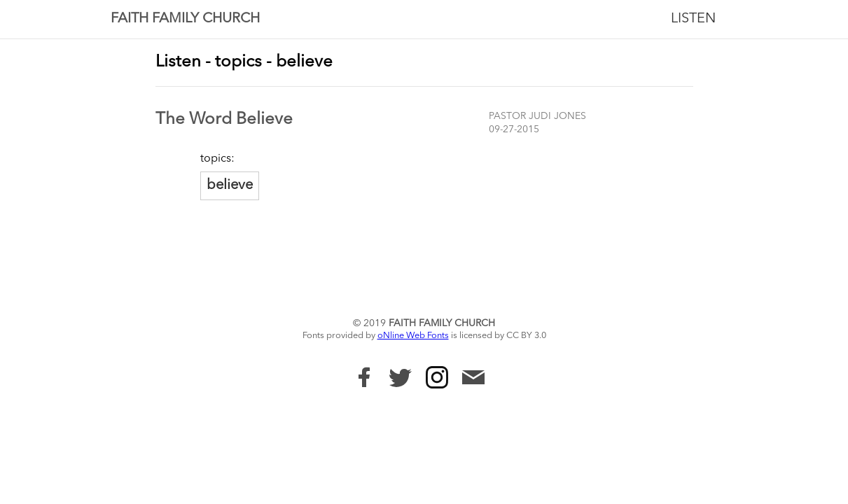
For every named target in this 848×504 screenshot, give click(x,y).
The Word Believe (224, 120)
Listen (693, 19)
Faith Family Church (185, 19)
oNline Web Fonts (413, 336)
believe (230, 185)
